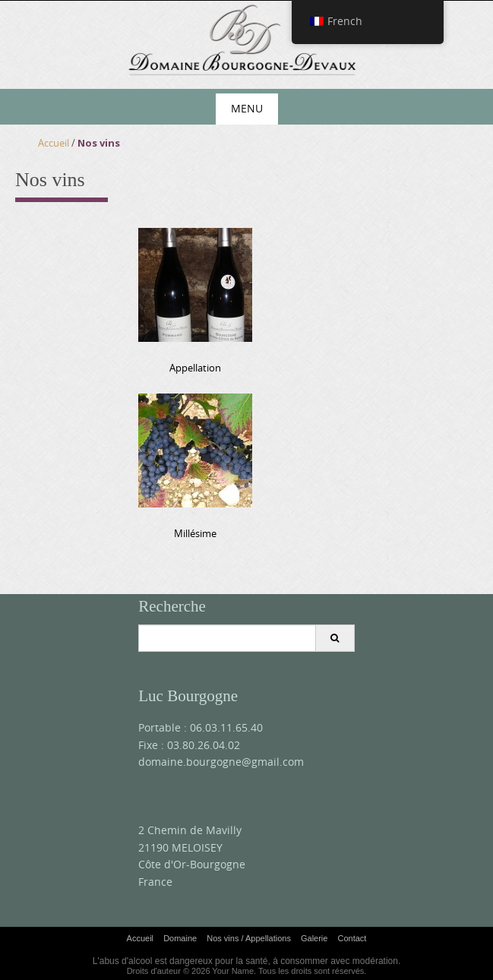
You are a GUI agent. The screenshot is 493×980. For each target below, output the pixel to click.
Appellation (195, 368)
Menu (247, 108)
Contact (352, 938)
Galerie (314, 938)
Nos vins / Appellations (249, 938)
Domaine (180, 938)
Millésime (195, 533)
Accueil (54, 143)
